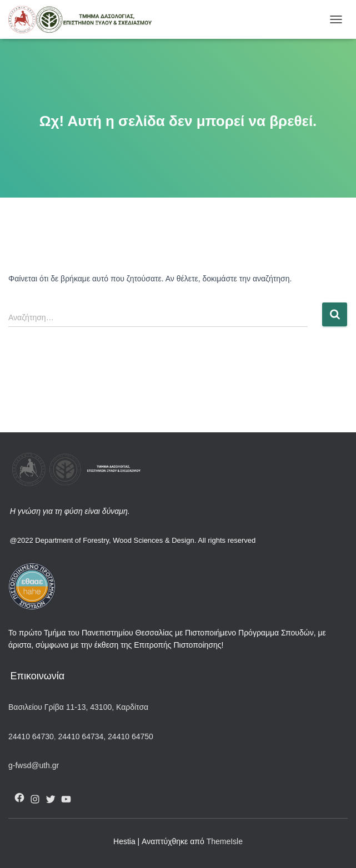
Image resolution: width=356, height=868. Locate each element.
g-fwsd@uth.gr (34, 765)
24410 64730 (31, 736)
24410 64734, (82, 736)
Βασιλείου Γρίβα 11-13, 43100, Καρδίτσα (78, 707)
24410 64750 (131, 736)
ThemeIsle (225, 841)
